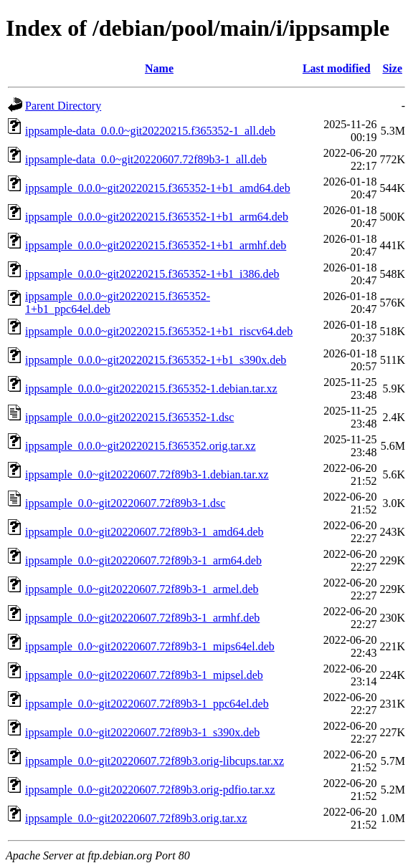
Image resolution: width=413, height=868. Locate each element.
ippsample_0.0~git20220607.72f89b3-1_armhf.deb (142, 618)
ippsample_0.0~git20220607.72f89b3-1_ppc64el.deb (147, 704)
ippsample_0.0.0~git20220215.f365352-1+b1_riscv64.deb (159, 331)
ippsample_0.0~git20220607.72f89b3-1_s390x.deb (142, 732)
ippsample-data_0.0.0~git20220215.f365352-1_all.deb (150, 131)
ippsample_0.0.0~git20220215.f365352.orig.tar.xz (141, 446)
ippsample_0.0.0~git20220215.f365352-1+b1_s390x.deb (156, 360)
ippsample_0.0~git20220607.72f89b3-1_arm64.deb (143, 560)
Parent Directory (63, 106)
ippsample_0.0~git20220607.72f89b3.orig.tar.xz (136, 818)
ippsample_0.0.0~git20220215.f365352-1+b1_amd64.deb (158, 188)
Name (159, 68)
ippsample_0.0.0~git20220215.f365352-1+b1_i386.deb (152, 274)
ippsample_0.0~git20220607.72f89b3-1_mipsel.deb (144, 675)
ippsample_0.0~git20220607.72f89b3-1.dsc (125, 503)
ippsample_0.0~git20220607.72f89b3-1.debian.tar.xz (147, 474)
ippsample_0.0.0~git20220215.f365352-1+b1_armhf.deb (156, 245)
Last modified (337, 68)
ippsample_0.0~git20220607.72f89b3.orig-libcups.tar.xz (155, 761)
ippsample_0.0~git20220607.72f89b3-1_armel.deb (142, 589)
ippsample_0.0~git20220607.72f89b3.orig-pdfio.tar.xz (150, 790)
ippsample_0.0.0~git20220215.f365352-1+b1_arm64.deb (157, 217)
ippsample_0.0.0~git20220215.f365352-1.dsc (129, 417)
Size (392, 68)
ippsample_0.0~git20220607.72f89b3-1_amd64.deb (144, 532)
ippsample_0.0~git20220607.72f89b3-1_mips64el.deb (150, 646)
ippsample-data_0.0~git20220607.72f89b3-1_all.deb (146, 159)
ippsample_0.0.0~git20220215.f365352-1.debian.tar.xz (151, 389)
